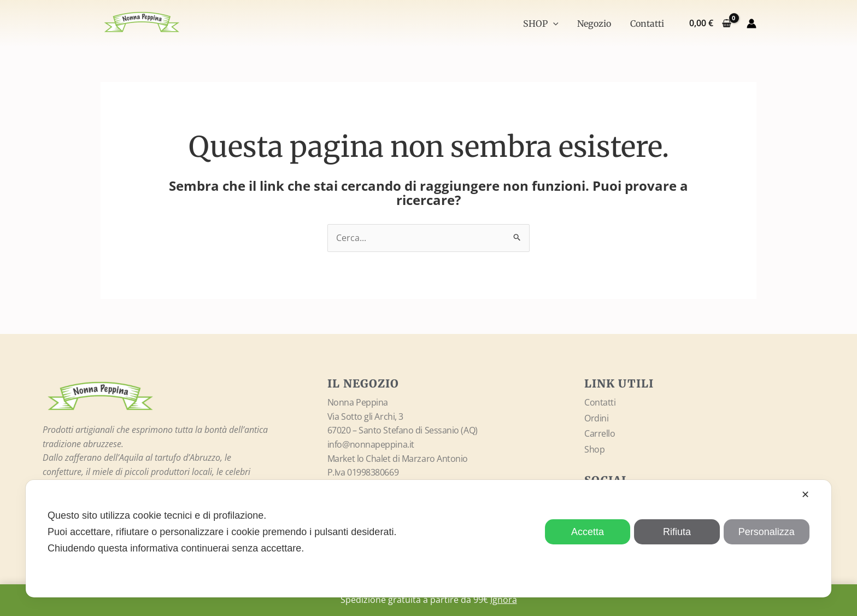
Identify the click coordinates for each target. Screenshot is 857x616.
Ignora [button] (504, 600)
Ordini (596, 418)
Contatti (648, 24)
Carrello (600, 434)
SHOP (545, 24)
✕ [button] (805, 495)
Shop (594, 449)
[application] (557, 24)
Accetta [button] (588, 532)
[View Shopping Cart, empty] (710, 24)
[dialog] (428, 539)
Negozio (596, 24)
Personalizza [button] (767, 532)
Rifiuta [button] (677, 532)
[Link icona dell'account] (752, 24)
